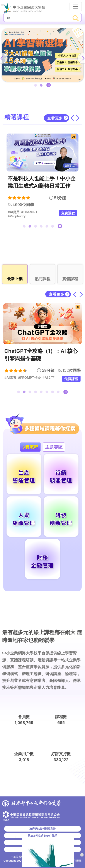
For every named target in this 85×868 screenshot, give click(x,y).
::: (2, 5)
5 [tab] (48, 227)
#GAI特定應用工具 (21, 212)
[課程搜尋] (37, 18)
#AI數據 (14, 216)
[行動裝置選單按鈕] (76, 7)
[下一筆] (81, 294)
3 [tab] (36, 227)
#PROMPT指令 (29, 378)
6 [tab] (53, 227)
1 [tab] (36, 86)
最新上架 (15, 279)
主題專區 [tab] (54, 447)
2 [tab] (42, 86)
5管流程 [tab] (30, 447)
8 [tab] (59, 393)
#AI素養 (10, 378)
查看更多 (55, 118)
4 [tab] (42, 227)
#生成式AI (50, 378)
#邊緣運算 (44, 212)
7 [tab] (53, 393)
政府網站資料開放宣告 (42, 829)
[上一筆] (75, 294)
